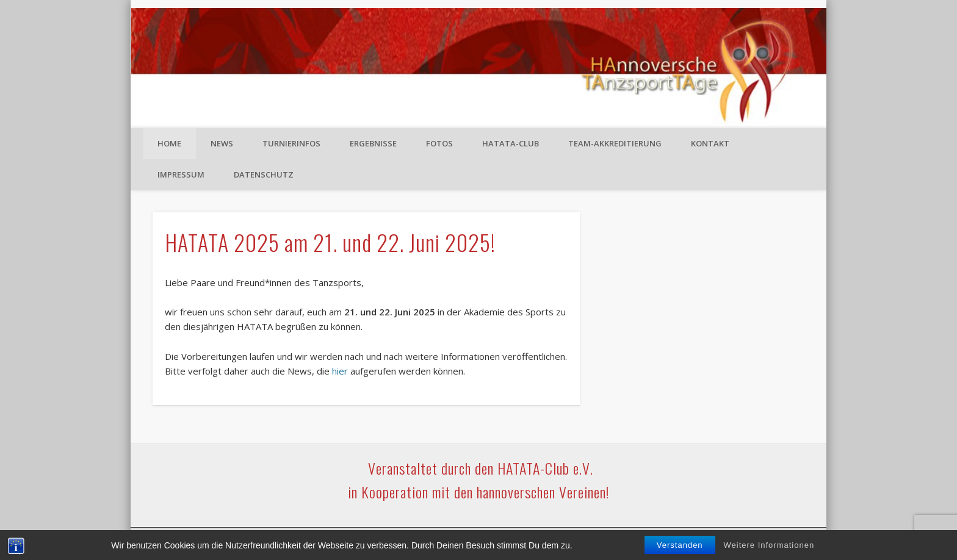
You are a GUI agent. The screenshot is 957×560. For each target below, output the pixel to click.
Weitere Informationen (769, 545)
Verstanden (680, 545)
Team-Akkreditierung (615, 143)
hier (340, 371)
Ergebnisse (373, 143)
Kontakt (710, 143)
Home (169, 143)
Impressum (181, 174)
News (222, 143)
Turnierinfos (291, 143)
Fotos (439, 143)
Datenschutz (264, 174)
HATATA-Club (511, 143)
